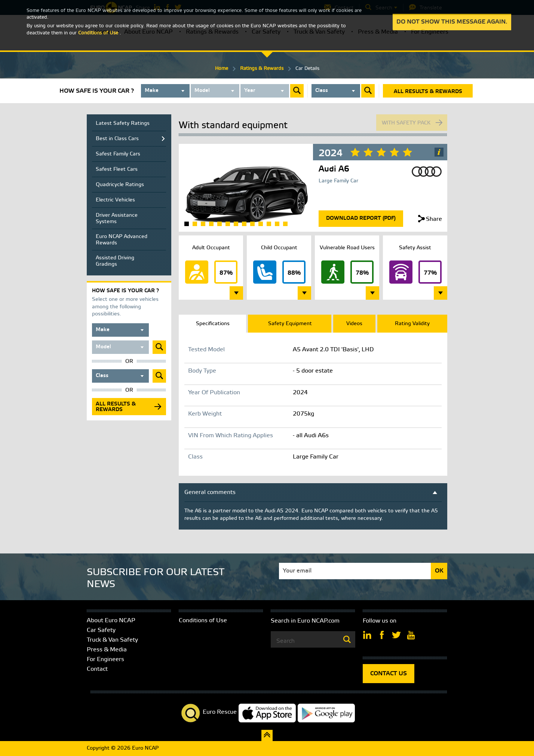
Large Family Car (338, 181)
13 (285, 224)
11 (269, 224)
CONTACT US (389, 674)
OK (439, 571)
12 (277, 224)
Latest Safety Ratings (123, 124)
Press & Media (107, 650)
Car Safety (101, 630)
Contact (97, 669)
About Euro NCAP (111, 621)
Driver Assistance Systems (117, 219)
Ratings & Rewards (262, 69)
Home (222, 69)
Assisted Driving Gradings (115, 261)
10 (261, 224)
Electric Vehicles (115, 200)
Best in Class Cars (117, 139)
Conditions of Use (203, 621)
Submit (297, 91)
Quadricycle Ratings (120, 185)
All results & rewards (428, 92)
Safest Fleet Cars (117, 169)
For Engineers (105, 659)
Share (434, 219)
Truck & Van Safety (112, 640)
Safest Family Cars (118, 154)
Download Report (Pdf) (361, 218)
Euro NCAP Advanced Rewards (122, 240)
